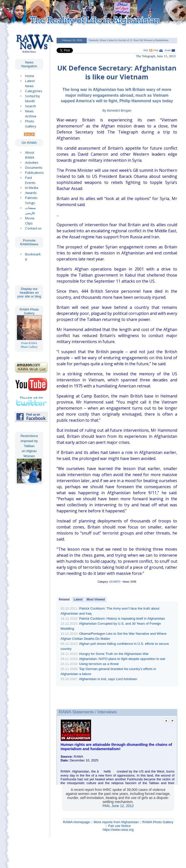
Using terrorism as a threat (99, 664)
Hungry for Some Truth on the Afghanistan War (114, 654)
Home (30, 76)
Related (64, 599)
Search (31, 106)
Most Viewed (96, 599)
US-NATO (115, 582)
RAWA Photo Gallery (158, 822)
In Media (32, 188)
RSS (146, 50)
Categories (34, 91)
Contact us (33, 228)
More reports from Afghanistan (116, 822)
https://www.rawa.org (118, 830)
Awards (31, 193)
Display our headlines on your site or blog (29, 293)
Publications (34, 173)
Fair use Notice (120, 826)
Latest (78, 599)
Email (168, 50)
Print (156, 50)
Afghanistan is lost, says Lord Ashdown (108, 679)
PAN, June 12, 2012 (118, 806)
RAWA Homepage (77, 822)
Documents (34, 168)
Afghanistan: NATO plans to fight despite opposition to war (122, 659)
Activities (32, 162)
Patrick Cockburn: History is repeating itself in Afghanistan (122, 619)
